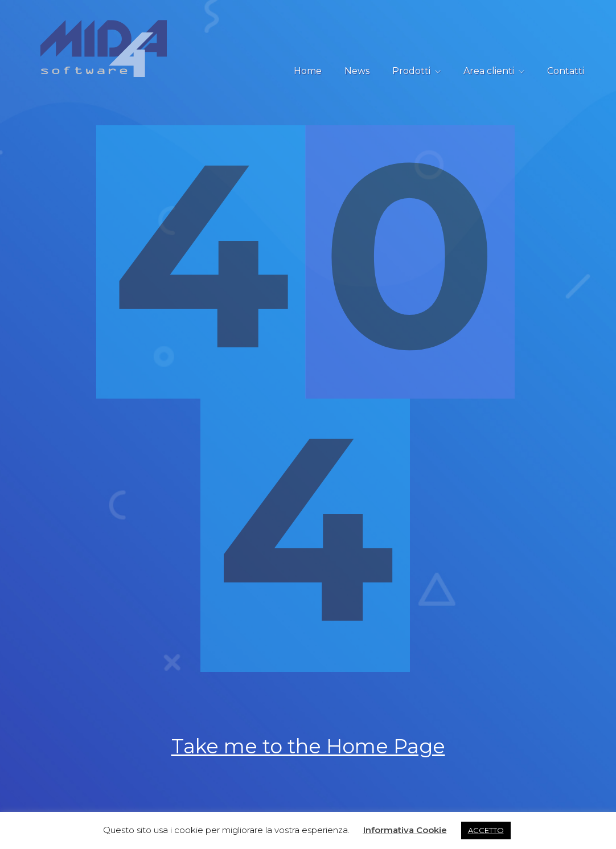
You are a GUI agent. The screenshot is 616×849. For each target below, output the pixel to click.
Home (308, 71)
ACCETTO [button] (486, 830)
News (357, 71)
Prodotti (411, 71)
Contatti (566, 71)
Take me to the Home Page (308, 749)
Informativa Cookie (405, 830)
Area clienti (489, 71)
